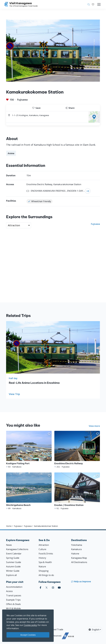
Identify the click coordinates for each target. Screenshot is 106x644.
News (9, 545)
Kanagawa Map (79, 558)
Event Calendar (14, 554)
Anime (11, 153)
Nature (42, 567)
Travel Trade (57, 629)
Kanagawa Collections (17, 549)
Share (70, 108)
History (42, 558)
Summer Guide (14, 562)
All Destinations (79, 562)
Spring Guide (13, 558)
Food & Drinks (46, 554)
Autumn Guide (13, 567)
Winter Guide (13, 571)
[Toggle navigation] (99, 4)
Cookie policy (30, 625)
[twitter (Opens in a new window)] (47, 588)
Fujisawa (22, 100)
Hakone (75, 554)
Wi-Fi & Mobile (13, 608)
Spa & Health (45, 562)
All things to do (46, 575)
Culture (42, 549)
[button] (93, 4)
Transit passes (14, 595)
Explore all (11, 575)
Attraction (44, 545)
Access (9, 591)
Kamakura (76, 549)
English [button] (94, 630)
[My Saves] (93, 4)
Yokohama (77, 545)
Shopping (44, 571)
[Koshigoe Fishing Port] (29, 449)
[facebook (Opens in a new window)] (40, 588)
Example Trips (13, 600)
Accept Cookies (28, 635)
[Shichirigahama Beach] (29, 491)
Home (9, 526)
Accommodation (14, 587)
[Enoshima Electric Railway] (77, 449)
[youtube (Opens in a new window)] (59, 588)
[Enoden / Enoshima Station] (77, 491)
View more (94, 426)
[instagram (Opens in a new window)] (53, 588)
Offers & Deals (13, 604)
